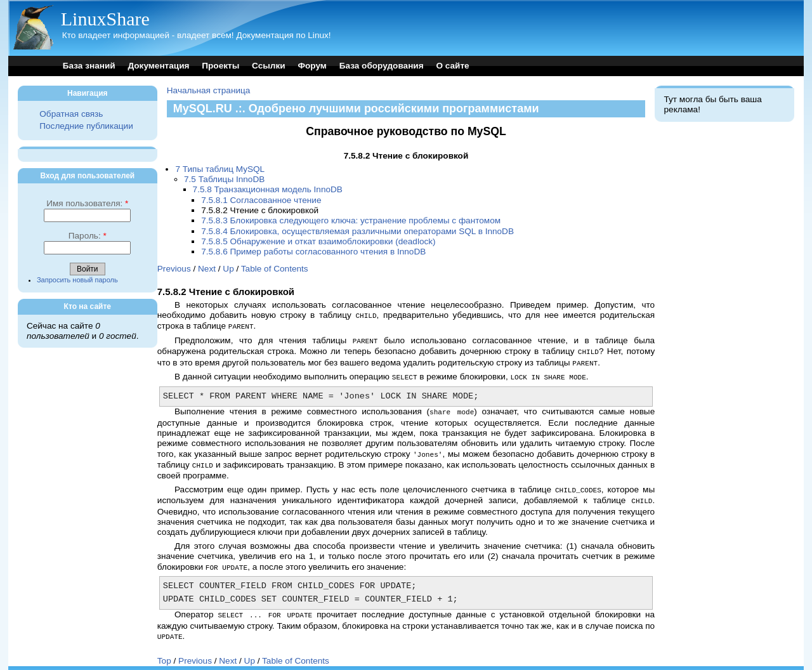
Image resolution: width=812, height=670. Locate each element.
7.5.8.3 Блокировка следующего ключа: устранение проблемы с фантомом (351, 220)
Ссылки (269, 66)
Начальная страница (209, 90)
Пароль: (88, 236)
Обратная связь (71, 114)
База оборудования (382, 66)
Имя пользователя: (87, 203)
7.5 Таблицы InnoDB (224, 179)
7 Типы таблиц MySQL (220, 169)
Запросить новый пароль (77, 280)
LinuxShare (105, 19)
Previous (174, 269)
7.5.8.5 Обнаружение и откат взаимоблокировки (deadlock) (318, 241)
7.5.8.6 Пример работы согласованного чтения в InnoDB (313, 252)
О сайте (452, 66)
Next (207, 269)
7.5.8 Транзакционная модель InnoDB (268, 189)
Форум (312, 66)
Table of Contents (275, 269)
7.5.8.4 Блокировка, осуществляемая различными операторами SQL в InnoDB (357, 231)
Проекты (220, 66)
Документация (158, 66)
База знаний (89, 66)
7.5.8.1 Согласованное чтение (261, 200)
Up (228, 269)
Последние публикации (86, 126)
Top (164, 652)
